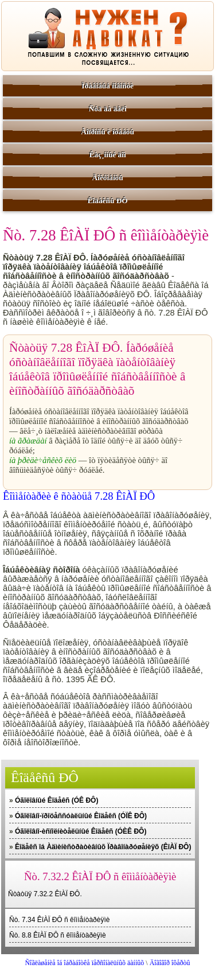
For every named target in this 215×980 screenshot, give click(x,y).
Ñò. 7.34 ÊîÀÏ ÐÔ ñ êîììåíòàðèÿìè (59, 920)
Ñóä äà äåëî (108, 109)
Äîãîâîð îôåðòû (170, 963)
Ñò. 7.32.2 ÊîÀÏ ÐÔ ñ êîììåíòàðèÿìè (100, 876)
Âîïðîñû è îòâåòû (107, 132)
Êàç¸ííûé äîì (108, 155)
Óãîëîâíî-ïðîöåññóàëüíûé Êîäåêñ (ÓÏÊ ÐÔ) (81, 816)
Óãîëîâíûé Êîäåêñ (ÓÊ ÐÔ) (56, 800)
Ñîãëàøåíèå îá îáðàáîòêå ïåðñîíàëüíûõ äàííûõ (84, 963)
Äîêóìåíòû (108, 178)
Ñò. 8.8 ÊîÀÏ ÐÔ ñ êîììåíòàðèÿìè (58, 935)
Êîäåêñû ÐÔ (108, 201)
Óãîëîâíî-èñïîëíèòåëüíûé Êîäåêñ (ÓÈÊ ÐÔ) (81, 831)
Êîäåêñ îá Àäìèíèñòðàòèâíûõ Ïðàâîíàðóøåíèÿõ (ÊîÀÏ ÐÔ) (103, 847)
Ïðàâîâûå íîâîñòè (107, 86)
